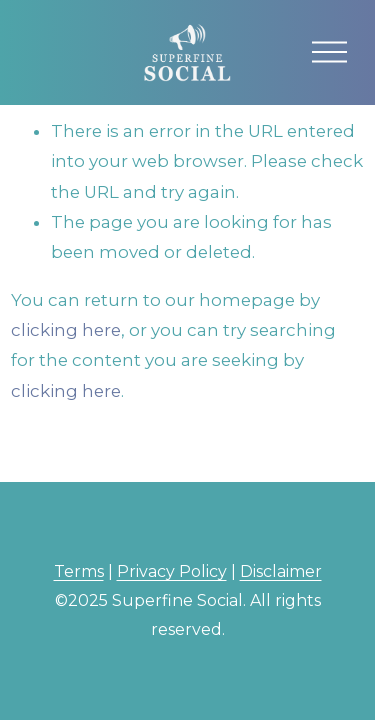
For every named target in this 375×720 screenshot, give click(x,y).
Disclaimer (281, 571)
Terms (79, 571)
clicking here (66, 330)
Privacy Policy (172, 571)
